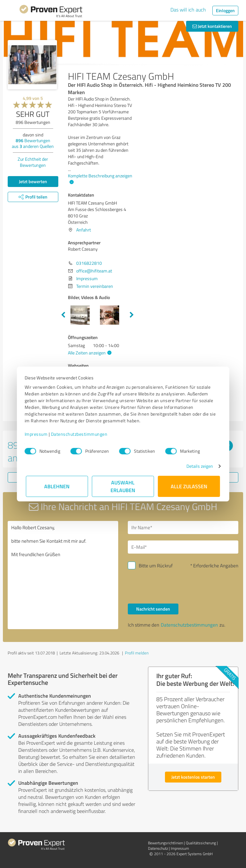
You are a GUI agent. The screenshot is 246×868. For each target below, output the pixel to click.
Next (132, 315)
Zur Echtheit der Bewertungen (33, 162)
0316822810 (89, 263)
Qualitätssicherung (201, 843)
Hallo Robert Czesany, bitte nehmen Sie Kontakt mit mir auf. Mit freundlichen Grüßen (63, 575)
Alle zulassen (189, 486)
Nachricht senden (153, 609)
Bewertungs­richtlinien (165, 843)
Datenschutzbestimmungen (81, 434)
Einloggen (225, 10)
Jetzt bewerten (33, 181)
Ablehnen (57, 486)
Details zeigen (198, 466)
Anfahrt (84, 230)
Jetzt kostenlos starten (193, 777)
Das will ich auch (188, 10)
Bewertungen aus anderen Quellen (33, 143)
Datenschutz (158, 848)
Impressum (37, 434)
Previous (63, 315)
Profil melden (137, 653)
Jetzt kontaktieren (212, 26)
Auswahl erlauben (123, 486)
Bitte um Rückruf (156, 566)
